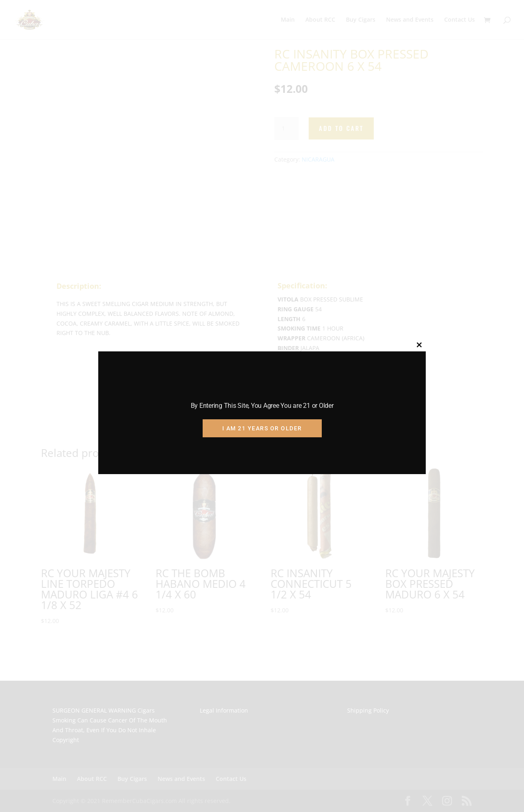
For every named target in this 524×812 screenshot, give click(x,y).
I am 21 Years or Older (262, 428)
